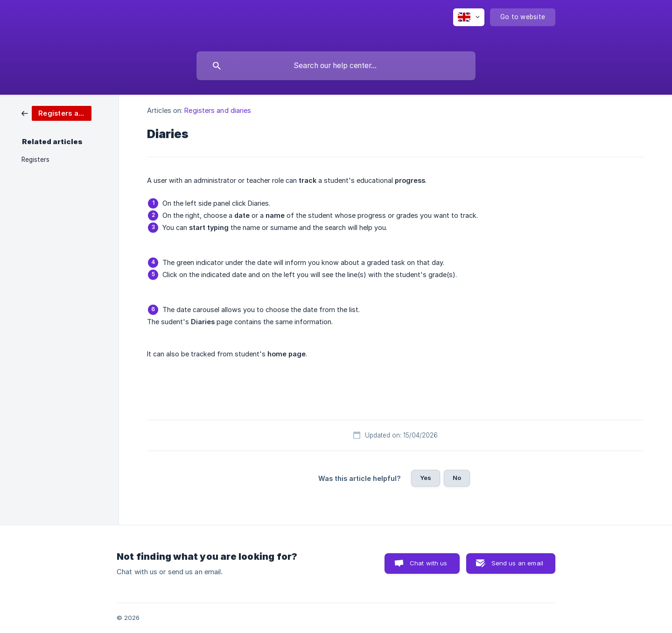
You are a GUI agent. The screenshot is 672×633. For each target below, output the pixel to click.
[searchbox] (336, 66)
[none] (469, 17)
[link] (56, 113)
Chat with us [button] (429, 563)
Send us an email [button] (517, 563)
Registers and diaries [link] (218, 110)
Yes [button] (426, 478)
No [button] (457, 478)
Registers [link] (35, 160)
